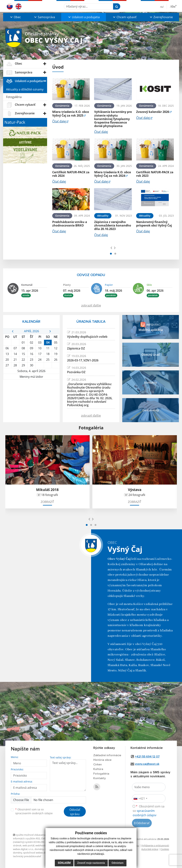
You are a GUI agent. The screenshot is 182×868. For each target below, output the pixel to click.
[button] (15, 17)
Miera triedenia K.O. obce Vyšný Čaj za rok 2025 (71, 114)
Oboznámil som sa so (34, 811)
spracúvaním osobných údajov (34, 813)
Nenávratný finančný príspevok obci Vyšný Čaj (154, 224)
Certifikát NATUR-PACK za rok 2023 (155, 174)
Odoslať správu (75, 812)
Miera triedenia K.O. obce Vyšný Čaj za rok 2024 (113, 174)
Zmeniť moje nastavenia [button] (91, 863)
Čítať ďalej (59, 121)
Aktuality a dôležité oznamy (25, 89)
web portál (28, 845)
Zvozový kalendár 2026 (153, 112)
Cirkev (98, 764)
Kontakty (100, 778)
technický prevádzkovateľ (27, 856)
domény (39, 849)
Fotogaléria (14, 97)
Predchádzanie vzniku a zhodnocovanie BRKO (70, 224)
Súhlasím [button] (64, 863)
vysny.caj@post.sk (147, 764)
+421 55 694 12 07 (147, 757)
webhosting (42, 845)
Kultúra (98, 769)
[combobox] (140, 798)
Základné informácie (107, 755)
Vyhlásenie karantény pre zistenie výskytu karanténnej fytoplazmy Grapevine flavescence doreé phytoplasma (113, 119)
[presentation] (111, 248)
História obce (102, 760)
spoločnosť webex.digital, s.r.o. (40, 853)
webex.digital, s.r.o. (23, 849)
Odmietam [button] (117, 863)
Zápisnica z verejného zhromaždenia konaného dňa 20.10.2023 (113, 225)
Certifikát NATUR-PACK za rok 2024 (71, 174)
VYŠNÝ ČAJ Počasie (31, 393)
